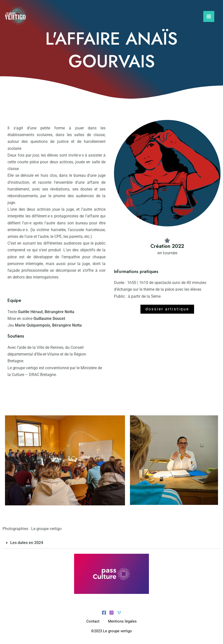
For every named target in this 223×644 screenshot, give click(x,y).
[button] (111, 543)
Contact (92, 621)
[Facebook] (104, 613)
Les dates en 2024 (27, 543)
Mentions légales (123, 621)
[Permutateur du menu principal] (209, 17)
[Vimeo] (119, 613)
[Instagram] (111, 613)
